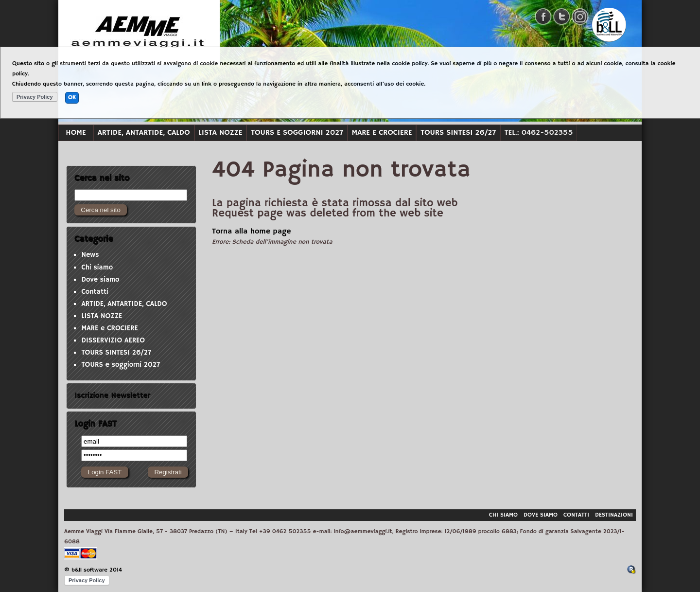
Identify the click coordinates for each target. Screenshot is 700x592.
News (90, 255)
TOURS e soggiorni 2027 (297, 133)
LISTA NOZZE (220, 133)
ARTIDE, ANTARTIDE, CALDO (144, 133)
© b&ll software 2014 (93, 570)
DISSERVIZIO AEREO (113, 341)
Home (76, 133)
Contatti (95, 292)
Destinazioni (614, 515)
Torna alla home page (252, 232)
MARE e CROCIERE (382, 133)
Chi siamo (97, 268)
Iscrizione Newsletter (112, 395)
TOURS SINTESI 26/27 (458, 133)
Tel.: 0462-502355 (539, 133)
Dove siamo (100, 280)
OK (72, 98)
